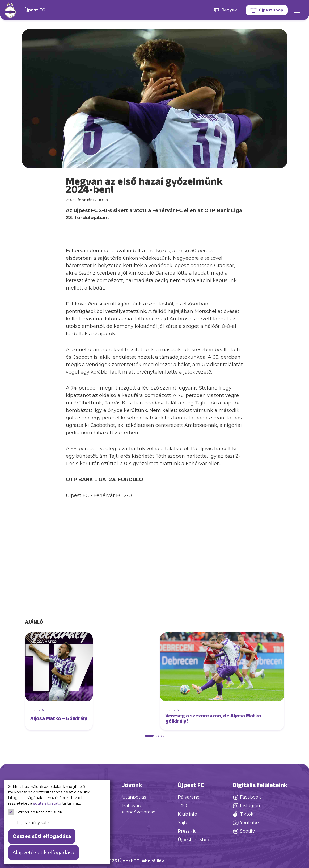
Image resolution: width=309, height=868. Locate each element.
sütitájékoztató (47, 803)
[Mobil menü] (297, 10)
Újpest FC (34, 10)
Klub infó (187, 814)
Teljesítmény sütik (29, 822)
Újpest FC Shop (194, 840)
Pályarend (189, 797)
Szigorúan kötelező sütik (35, 812)
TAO (182, 806)
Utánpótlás (134, 797)
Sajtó (183, 823)
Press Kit (187, 831)
